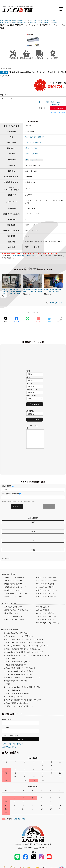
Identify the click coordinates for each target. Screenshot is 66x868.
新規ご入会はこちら (9, 747)
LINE (27, 321)
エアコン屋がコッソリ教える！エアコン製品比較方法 (24, 643)
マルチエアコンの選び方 (45, 584)
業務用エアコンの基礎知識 (14, 578)
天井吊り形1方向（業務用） (35, 137)
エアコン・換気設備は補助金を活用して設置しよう (23, 649)
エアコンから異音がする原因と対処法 (18, 675)
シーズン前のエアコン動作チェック (17, 633)
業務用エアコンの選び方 (13, 581)
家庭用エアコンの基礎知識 (46, 578)
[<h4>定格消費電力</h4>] (33, 490)
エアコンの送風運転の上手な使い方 (17, 662)
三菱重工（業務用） (32, 154)
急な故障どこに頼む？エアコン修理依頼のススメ (22, 678)
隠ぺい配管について (12, 613)
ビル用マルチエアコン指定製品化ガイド (19, 706)
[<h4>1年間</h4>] (33, 527)
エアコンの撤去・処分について (48, 623)
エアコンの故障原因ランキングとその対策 (20, 668)
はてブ (50, 322)
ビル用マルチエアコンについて (16, 594)
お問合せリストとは (59, 105)
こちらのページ (26, 501)
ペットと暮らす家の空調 (13, 697)
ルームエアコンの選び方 (45, 587)
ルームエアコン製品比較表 (46, 597)
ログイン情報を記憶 (10, 736)
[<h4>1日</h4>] (33, 545)
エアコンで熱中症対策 (12, 690)
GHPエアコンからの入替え (14, 620)
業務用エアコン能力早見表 (14, 584)
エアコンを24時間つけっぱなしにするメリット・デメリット (26, 646)
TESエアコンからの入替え (14, 617)
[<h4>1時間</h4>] (33, 554)
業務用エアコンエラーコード (15, 587)
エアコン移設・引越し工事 (46, 617)
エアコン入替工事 (43, 610)
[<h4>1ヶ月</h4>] (33, 536)
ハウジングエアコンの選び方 (47, 581)
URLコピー (60, 321)
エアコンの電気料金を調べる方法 (16, 703)
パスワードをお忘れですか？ (12, 744)
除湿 (27, 160)
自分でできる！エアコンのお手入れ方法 (19, 636)
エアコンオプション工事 (45, 620)
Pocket (38, 321)
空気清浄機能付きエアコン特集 (15, 681)
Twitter (6, 321)
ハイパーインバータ (36, 160)
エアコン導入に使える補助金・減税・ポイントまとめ (24, 652)
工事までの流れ (10, 610)
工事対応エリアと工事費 (13, 607)
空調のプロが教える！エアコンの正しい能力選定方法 (24, 640)
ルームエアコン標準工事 (45, 613)
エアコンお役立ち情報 (11, 630)
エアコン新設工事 (43, 607)
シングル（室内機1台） (33, 143)
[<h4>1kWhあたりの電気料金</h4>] (33, 497)
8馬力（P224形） (31, 148)
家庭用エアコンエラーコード (47, 590)
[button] (59, 40)
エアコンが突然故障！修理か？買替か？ (19, 671)
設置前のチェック (25, 610)
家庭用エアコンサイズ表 (45, 594)
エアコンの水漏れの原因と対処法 (16, 694)
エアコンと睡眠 (10, 659)
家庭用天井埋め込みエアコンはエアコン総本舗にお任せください (28, 655)
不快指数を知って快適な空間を (15, 665)
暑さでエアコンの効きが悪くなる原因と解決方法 (22, 687)
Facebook (17, 321)
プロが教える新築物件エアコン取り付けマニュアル (23, 700)
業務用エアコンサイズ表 (13, 590)
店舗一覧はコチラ (19, 819)
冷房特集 (7, 684)
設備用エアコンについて (13, 597)
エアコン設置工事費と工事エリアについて (53, 102)
